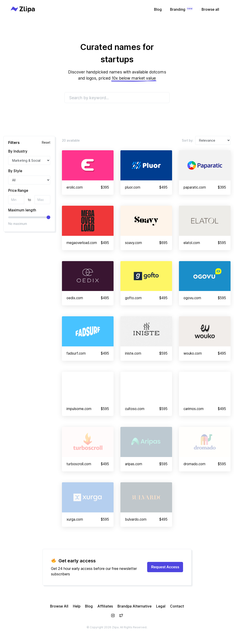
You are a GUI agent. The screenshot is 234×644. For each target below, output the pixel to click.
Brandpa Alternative (134, 606)
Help (77, 606)
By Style (15, 171)
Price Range (18, 191)
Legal (161, 606)
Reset (46, 143)
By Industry (18, 151)
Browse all (210, 9)
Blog (158, 9)
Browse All (59, 606)
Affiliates (105, 606)
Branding (182, 9)
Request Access (165, 567)
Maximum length (22, 210)
